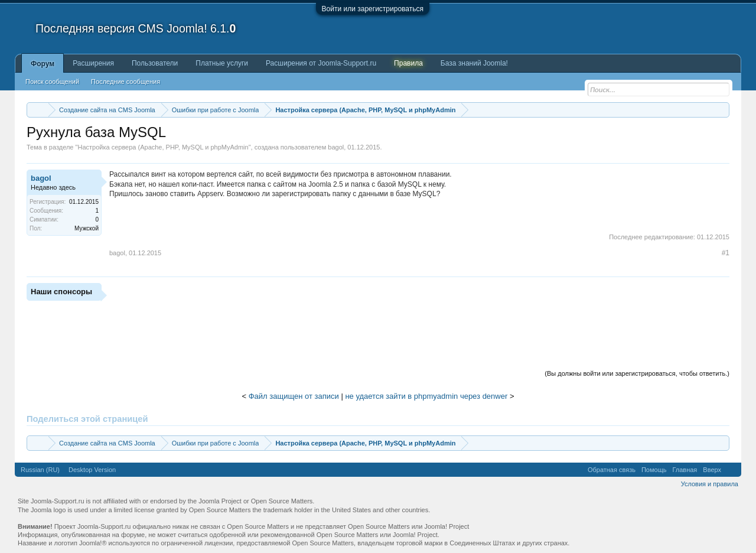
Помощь (654, 470)
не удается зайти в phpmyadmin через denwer (426, 396)
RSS (731, 470)
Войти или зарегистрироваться (373, 9)
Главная (685, 470)
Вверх (712, 470)
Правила (408, 63)
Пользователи (155, 63)
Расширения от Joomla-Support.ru (321, 63)
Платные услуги (222, 63)
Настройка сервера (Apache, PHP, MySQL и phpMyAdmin (163, 147)
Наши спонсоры (61, 292)
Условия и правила (710, 484)
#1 (726, 253)
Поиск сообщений (52, 82)
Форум (43, 64)
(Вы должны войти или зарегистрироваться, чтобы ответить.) (637, 373)
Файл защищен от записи (294, 396)
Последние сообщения (126, 82)
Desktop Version (92, 470)
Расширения (93, 63)
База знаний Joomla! (474, 63)
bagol (336, 147)
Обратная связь (612, 470)
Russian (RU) (40, 470)
